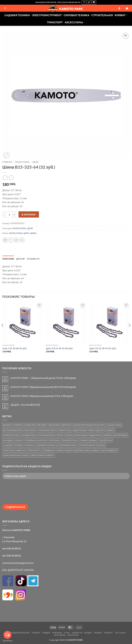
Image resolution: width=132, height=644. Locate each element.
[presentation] (15, 493)
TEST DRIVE (120, 633)
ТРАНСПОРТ (56, 22)
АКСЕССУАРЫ (75, 22)
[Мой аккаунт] (119, 8)
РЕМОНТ (109, 633)
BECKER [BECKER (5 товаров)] (7, 425)
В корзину (29, 214)
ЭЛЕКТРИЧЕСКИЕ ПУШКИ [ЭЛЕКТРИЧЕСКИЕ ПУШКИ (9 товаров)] (16, 455)
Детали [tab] (21, 259)
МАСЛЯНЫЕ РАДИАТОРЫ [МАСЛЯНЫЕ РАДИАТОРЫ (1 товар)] (88, 435)
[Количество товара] (9, 214)
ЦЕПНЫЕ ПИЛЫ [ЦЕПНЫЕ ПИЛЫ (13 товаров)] (82, 450)
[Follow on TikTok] (89, 2)
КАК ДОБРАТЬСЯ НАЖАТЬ (18, 570)
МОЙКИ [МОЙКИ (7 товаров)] (107, 435)
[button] (5, 8)
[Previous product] (11, 178)
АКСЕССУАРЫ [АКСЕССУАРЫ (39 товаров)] (114, 425)
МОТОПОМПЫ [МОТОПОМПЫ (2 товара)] (120, 435)
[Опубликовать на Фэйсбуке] (11, 240)
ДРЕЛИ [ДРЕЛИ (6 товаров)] (100, 430)
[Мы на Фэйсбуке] (84, 2)
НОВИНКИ (57, 633)
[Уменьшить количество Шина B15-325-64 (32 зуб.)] (4, 214)
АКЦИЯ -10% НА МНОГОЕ (25, 405)
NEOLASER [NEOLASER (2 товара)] (54, 425)
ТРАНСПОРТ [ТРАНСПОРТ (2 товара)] (34, 450)
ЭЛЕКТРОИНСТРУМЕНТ (48, 15)
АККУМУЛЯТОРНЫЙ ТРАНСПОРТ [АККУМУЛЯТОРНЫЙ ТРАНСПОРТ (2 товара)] (89, 425)
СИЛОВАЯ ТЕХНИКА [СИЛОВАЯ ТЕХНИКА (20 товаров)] (46, 445)
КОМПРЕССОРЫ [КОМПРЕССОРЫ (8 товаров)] (11, 435)
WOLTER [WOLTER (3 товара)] (66, 425)
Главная (7, 162)
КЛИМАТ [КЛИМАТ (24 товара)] (110, 430)
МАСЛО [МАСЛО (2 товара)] (70, 435)
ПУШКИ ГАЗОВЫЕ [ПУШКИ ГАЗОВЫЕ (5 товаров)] (88, 440)
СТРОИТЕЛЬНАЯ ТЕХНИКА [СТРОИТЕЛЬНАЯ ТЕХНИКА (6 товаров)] (92, 445)
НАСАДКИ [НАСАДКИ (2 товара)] (8, 440)
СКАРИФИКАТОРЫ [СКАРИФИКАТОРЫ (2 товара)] (67, 445)
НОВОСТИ (77, 633)
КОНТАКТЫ (73, 635)
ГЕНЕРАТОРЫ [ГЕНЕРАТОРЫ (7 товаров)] (64, 430)
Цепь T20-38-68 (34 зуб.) (15, 348)
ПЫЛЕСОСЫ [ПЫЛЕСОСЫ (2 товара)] (106, 440)
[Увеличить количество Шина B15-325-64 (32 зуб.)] (14, 214)
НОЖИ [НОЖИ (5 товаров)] (19, 440)
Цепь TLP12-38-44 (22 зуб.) (103, 348)
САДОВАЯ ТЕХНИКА (18, 15)
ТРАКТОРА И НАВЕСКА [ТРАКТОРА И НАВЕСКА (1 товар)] (14, 450)
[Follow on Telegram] (94, 2)
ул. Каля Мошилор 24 (14, 541)
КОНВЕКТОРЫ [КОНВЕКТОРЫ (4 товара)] (29, 435)
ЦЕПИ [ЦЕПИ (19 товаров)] (69, 450)
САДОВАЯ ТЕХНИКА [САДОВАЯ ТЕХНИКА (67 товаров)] (13, 445)
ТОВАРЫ (36, 633)
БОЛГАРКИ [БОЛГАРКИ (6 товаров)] (30, 430)
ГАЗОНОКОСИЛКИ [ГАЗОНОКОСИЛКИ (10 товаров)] (46, 430)
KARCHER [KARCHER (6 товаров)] (30, 425)
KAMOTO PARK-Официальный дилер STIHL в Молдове (42, 396)
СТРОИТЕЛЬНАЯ (103, 15)
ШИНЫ (33, 233)
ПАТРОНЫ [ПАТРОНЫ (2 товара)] (54, 440)
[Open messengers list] (7, 635)
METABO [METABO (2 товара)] (42, 425)
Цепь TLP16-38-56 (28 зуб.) (59, 348)
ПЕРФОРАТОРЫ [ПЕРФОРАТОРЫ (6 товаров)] (70, 440)
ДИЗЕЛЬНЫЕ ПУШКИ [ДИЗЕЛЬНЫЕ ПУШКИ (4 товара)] (84, 430)
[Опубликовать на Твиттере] (16, 240)
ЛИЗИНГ (98, 633)
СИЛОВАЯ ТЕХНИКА (78, 15)
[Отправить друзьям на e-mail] (22, 240)
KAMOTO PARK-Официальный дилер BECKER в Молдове (43, 387)
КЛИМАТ (121, 15)
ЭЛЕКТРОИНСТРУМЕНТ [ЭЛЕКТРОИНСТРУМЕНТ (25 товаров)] (42, 455)
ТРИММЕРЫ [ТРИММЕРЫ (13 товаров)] (49, 450)
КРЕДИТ (88, 633)
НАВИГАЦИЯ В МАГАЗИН (17, 633)
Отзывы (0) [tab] (33, 259)
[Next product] (5, 178)
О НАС (67, 633)
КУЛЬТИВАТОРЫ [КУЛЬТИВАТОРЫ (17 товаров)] (46, 435)
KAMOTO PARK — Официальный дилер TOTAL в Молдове (43, 378)
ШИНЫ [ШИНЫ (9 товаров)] (96, 450)
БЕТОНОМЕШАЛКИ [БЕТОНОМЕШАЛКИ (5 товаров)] (12, 430)
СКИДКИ (46, 633)
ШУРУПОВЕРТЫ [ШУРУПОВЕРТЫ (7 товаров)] (110, 450)
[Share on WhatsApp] (5, 240)
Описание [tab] (8, 259)
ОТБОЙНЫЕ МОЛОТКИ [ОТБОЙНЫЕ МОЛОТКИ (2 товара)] (36, 440)
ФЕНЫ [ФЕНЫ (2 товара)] (60, 450)
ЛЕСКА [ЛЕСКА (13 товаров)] (60, 435)
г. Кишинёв (8, 537)
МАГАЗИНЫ (60, 635)
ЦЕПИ (35, 162)
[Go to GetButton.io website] (7, 641)
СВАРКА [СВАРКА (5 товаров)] (29, 445)
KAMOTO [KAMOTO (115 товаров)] (18, 425)
